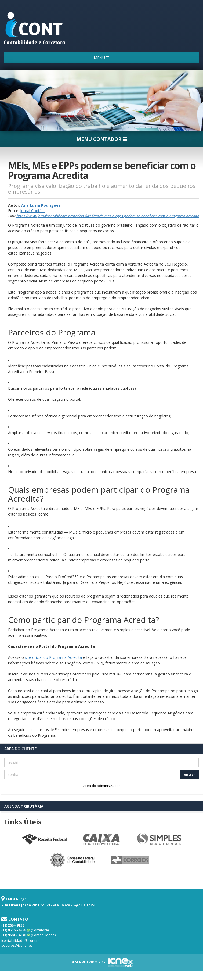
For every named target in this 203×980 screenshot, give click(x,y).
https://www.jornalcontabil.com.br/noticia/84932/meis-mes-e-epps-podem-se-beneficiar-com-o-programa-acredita (108, 216)
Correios (130, 860)
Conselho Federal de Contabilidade (73, 860)
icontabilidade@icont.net (21, 940)
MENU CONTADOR (102, 139)
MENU (102, 58)
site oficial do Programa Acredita (53, 657)
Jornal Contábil (33, 211)
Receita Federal (44, 840)
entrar (190, 775)
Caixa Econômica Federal (102, 840)
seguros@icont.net (17, 945)
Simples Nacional (159, 840)
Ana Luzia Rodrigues (41, 205)
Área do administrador (102, 786)
